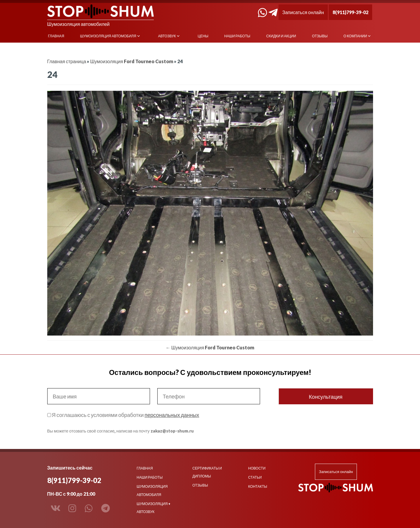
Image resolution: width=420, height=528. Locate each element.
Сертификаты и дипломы (207, 472)
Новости (257, 468)
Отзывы (320, 36)
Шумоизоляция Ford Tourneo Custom (132, 61)
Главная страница (67, 61)
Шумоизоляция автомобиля (108, 36)
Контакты (258, 486)
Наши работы (237, 36)
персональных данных (172, 415)
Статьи (255, 477)
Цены (203, 36)
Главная (56, 36)
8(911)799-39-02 (350, 12)
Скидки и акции (281, 36)
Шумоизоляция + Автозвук (154, 508)
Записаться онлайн (303, 12)
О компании (355, 36)
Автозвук (167, 36)
